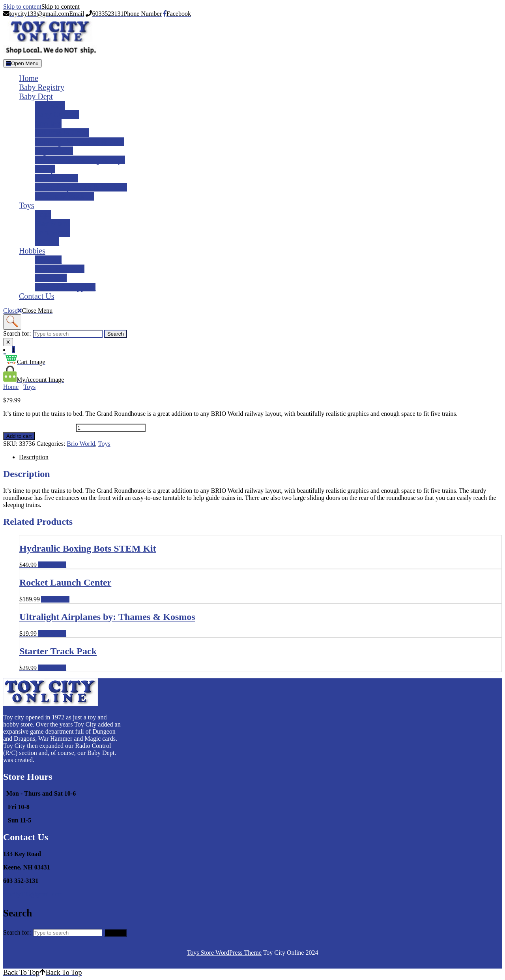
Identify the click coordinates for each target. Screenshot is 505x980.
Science (47, 242)
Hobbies (32, 251)
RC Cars (48, 260)
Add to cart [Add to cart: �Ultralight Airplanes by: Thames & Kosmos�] (52, 634)
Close (28, 311)
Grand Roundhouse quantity (39, 427)
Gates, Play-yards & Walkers (81, 187)
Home (29, 78)
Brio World (52, 233)
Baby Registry (42, 87)
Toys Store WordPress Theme (224, 953)
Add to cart (19, 436)
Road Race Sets (60, 269)
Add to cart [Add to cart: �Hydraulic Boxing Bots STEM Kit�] (52, 565)
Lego (43, 214)
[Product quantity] (111, 428)
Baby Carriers (57, 115)
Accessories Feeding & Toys (80, 160)
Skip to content (41, 7)
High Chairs (54, 151)
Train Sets (51, 278)
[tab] (22, 63)
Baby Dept (36, 96)
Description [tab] (34, 457)
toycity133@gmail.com (33, 894)
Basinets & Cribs (62, 133)
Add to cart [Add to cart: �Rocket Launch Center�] (55, 599)
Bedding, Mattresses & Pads (79, 142)
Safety (45, 169)
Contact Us (36, 296)
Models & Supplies (65, 287)
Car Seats (50, 105)
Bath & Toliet (56, 178)
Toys (27, 205)
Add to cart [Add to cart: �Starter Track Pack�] (52, 668)
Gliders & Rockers (64, 196)
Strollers (48, 124)
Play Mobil (52, 223)
